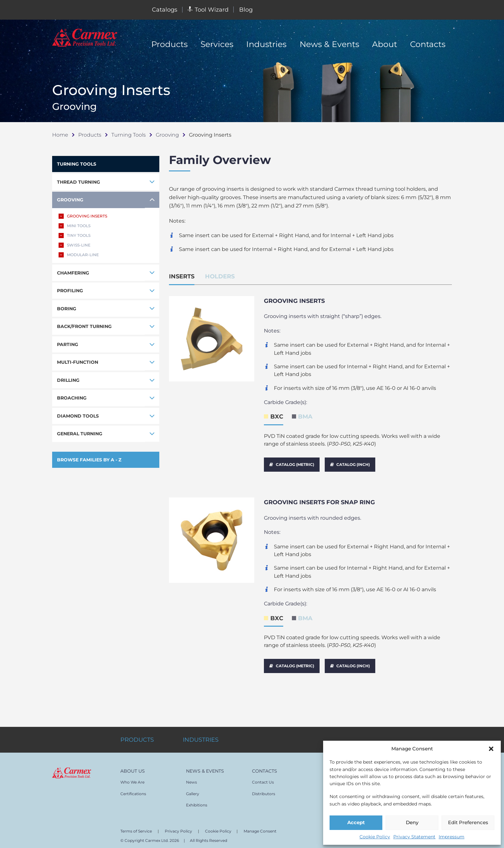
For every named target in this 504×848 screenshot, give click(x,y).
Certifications (133, 791)
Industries (266, 44)
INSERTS (182, 276)
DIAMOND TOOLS (78, 416)
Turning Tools (129, 135)
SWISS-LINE (75, 245)
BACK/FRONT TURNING (84, 327)
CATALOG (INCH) (350, 464)
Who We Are (132, 779)
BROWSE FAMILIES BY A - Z (89, 460)
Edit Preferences (468, 822)
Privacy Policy (178, 828)
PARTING (68, 344)
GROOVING (70, 200)
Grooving (167, 135)
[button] (491, 749)
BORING (67, 309)
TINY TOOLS (75, 236)
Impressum (452, 837)
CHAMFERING (73, 273)
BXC (277, 416)
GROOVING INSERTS (83, 216)
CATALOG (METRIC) (292, 464)
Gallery (193, 791)
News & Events (329, 44)
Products (169, 44)
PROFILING (70, 291)
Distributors (264, 791)
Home (60, 135)
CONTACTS (265, 768)
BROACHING (72, 398)
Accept (356, 822)
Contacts (428, 44)
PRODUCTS (137, 737)
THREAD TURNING (79, 182)
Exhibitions (197, 802)
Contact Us (263, 779)
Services (217, 44)
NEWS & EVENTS (205, 768)
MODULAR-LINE (79, 255)
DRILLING (68, 381)
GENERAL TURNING (80, 434)
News (191, 779)
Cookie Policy (375, 837)
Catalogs (165, 10)
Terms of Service (136, 828)
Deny (412, 822)
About (385, 44)
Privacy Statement (414, 837)
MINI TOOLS (75, 226)
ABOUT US (133, 768)
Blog (246, 10)
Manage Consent (260, 828)
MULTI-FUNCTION (78, 362)
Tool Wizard (208, 10)
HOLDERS (220, 276)
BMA (305, 416)
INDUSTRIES (201, 737)
